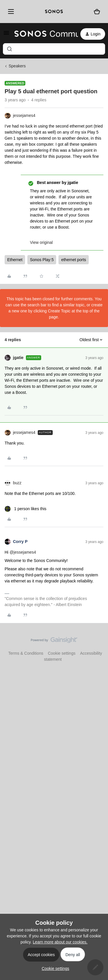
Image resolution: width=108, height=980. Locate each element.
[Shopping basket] (97, 12)
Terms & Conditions (26, 653)
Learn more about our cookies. (60, 942)
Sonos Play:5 (42, 260)
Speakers (17, 66)
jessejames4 (24, 115)
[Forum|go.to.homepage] (43, 34)
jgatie (18, 358)
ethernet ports (73, 260)
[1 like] (25, 509)
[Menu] (10, 12)
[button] (6, 35)
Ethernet (15, 260)
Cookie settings (62, 653)
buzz (17, 483)
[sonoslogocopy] (54, 12)
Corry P (20, 542)
